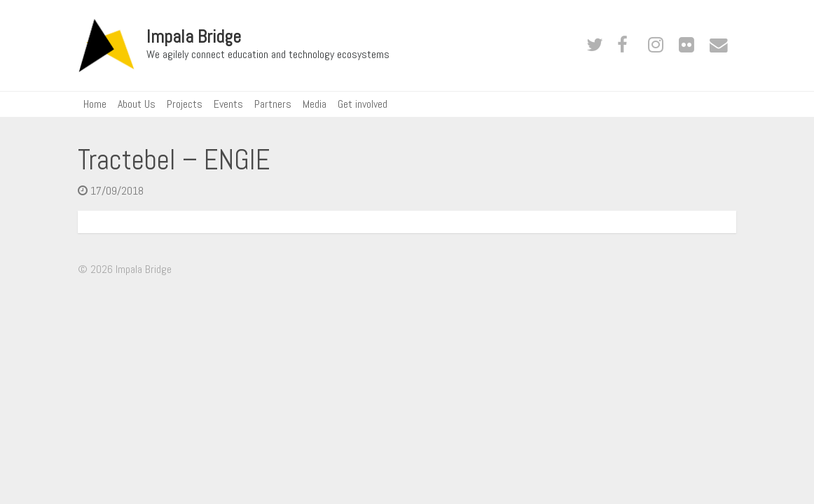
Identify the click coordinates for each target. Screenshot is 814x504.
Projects (185, 104)
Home (95, 104)
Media (315, 104)
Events (228, 104)
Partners (273, 104)
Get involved (363, 104)
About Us (137, 104)
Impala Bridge (194, 37)
